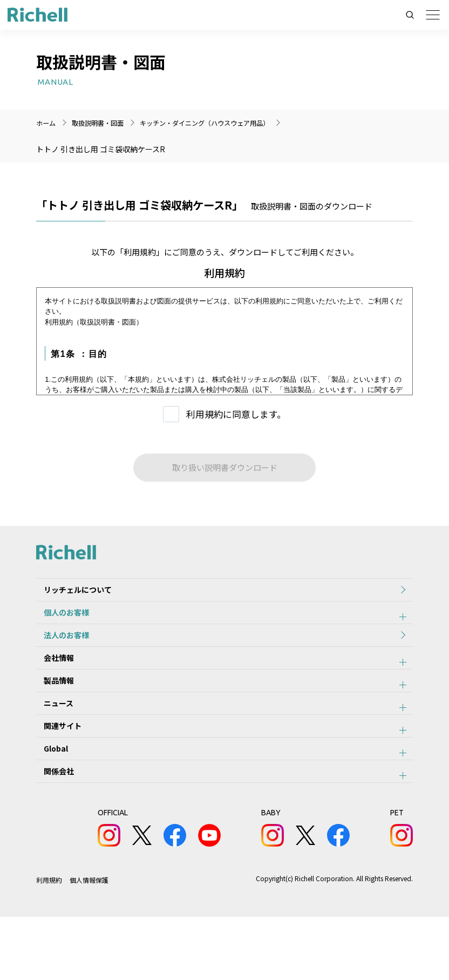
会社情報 (51, 682)
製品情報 (51, 712)
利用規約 (49, 943)
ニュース (51, 742)
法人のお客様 (59, 653)
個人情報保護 (90, 943)
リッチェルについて (70, 593)
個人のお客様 (59, 623)
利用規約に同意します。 (236, 414)
